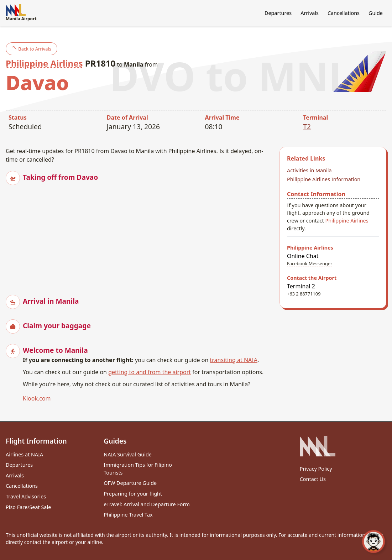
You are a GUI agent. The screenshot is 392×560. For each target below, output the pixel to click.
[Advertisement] (148, 232)
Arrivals (310, 13)
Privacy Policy (316, 469)
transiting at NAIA (233, 360)
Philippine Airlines (44, 63)
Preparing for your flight (133, 494)
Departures (278, 13)
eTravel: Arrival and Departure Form (147, 504)
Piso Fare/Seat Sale (28, 507)
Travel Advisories (26, 496)
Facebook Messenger (310, 263)
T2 (307, 127)
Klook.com (37, 398)
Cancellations (344, 13)
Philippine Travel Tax (128, 515)
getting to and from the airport (150, 372)
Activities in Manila (309, 170)
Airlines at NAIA (24, 454)
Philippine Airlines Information (324, 179)
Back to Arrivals (32, 49)
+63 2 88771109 (304, 294)
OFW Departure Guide (130, 483)
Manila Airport (21, 13)
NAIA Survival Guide (128, 454)
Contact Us (313, 479)
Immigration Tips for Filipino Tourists (138, 469)
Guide (376, 13)
